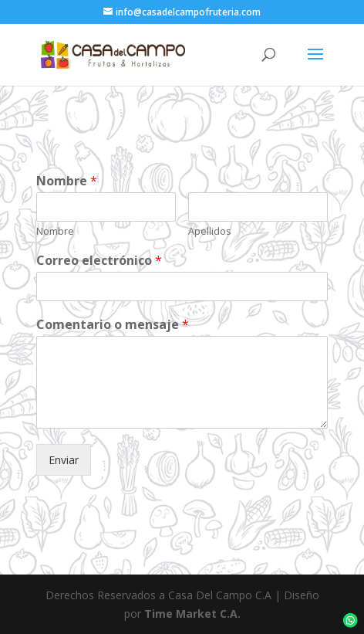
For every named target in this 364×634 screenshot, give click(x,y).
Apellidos (210, 231)
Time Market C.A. (192, 614)
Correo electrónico (99, 261)
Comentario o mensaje (113, 325)
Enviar (64, 460)
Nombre (67, 181)
